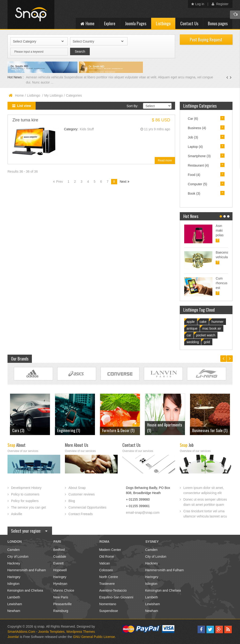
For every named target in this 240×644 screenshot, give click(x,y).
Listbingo (34, 95)
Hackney (14, 563)
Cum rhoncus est (221, 283)
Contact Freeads (81, 514)
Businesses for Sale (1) (210, 430)
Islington (13, 584)
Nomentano (108, 604)
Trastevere (107, 584)
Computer (197, 184)
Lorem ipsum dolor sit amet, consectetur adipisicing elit (204, 490)
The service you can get (28, 507)
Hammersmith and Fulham (27, 570)
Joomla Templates (51, 632)
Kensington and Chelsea (25, 590)
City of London (18, 557)
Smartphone (199, 156)
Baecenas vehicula (222, 255)
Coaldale (60, 557)
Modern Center (110, 550)
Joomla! (13, 637)
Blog (72, 501)
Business (197, 128)
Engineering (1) (69, 430)
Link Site (33, 374)
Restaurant (198, 165)
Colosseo (106, 570)
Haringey (14, 577)
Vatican (105, 563)
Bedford (59, 550)
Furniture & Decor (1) (118, 430)
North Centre (109, 577)
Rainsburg (61, 611)
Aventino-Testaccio (113, 590)
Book (194, 193)
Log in (198, 4)
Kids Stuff (87, 129)
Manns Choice (64, 590)
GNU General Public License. (94, 637)
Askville (17, 514)
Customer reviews (82, 494)
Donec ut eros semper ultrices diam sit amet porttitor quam (205, 502)
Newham (14, 611)
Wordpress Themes (81, 632)
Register (220, 4)
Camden (13, 550)
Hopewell (60, 570)
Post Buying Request (206, 40)
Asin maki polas (219, 230)
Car (193, 119)
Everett (58, 563)
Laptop (195, 147)
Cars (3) (18, 430)
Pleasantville (62, 604)
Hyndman (60, 584)
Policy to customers (25, 494)
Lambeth (14, 597)
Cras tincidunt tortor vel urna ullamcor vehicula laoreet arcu (205, 514)
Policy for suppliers (25, 501)
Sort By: (132, 106)
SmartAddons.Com (21, 632)
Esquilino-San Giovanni (116, 597)
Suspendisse (109, 611)
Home (19, 95)
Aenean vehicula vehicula (45, 77)
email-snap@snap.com (143, 513)
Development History (26, 488)
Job (193, 137)
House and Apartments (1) (165, 428)
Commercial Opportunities (87, 507)
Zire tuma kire (25, 120)
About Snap (77, 488)
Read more (165, 160)
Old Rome (107, 557)
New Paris (61, 597)
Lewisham (15, 604)
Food (194, 175)
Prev (59, 182)
